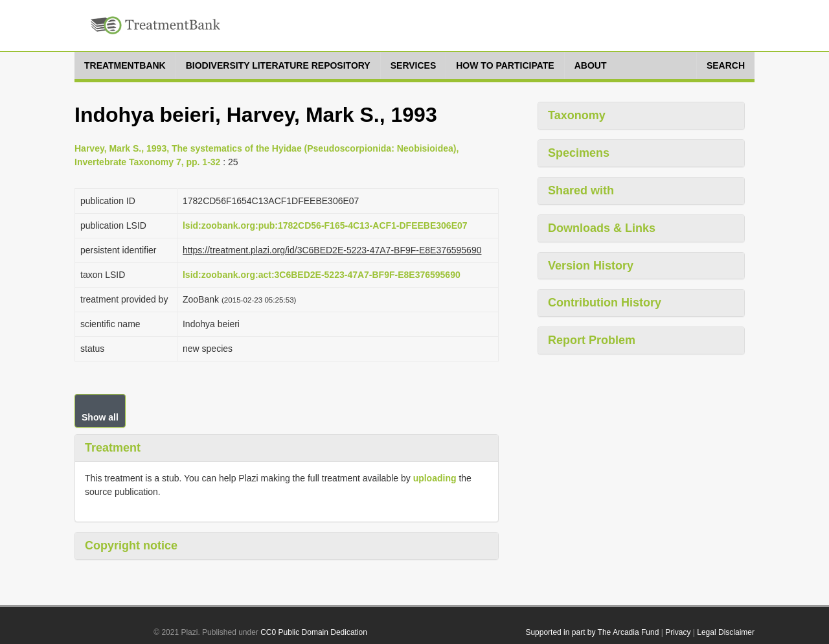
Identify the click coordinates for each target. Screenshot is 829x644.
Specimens (579, 153)
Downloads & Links (602, 228)
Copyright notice (131, 546)
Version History (591, 266)
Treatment (113, 448)
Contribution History (605, 303)
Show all (100, 417)
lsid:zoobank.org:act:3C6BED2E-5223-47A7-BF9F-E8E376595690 (322, 275)
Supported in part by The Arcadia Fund (592, 632)
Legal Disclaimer (726, 632)
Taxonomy (577, 115)
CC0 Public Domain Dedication (314, 632)
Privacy (678, 632)
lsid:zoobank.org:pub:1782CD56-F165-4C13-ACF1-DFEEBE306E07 (325, 225)
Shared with (581, 190)
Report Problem (592, 340)
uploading (435, 478)
